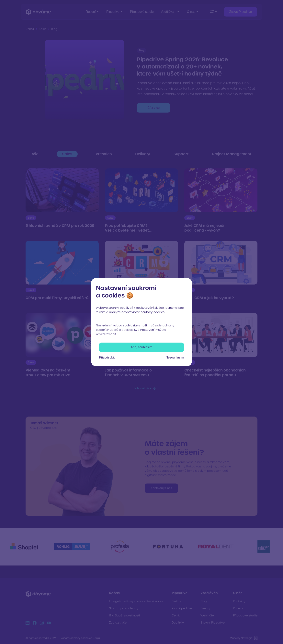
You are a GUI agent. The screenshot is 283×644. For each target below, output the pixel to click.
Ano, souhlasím (141, 347)
